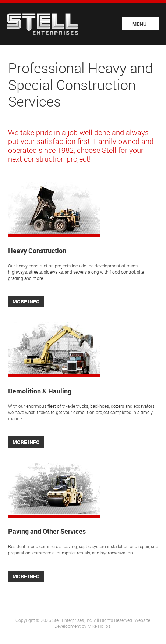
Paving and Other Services (47, 531)
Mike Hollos (99, 626)
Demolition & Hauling (40, 391)
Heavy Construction (37, 251)
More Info (26, 301)
